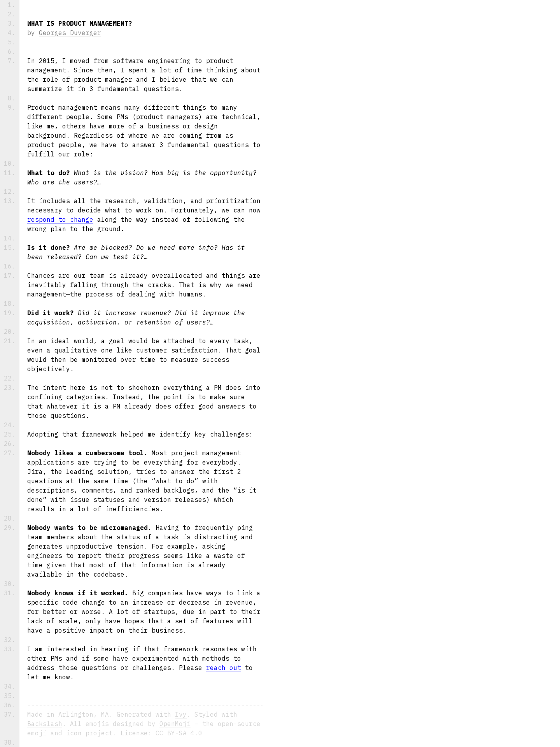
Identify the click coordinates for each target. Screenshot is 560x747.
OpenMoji (175, 724)
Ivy (181, 714)
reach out (224, 668)
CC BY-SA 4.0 (179, 733)
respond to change (60, 219)
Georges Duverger (70, 33)
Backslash (45, 724)
